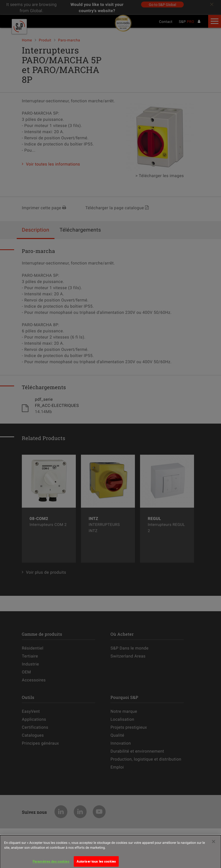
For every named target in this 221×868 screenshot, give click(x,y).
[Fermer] (214, 845)
